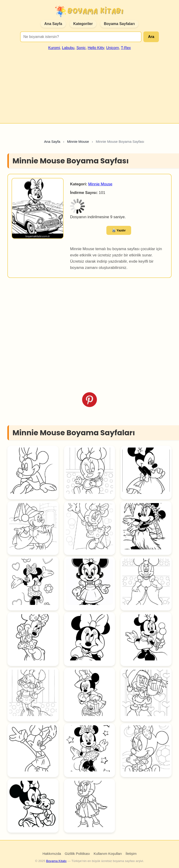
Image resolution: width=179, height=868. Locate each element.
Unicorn (113, 48)
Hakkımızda (52, 854)
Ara (151, 37)
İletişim (131, 854)
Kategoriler (83, 24)
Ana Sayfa (53, 24)
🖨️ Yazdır (119, 230)
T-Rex (126, 48)
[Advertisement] (89, 85)
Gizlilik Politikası (77, 854)
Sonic (81, 48)
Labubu (68, 48)
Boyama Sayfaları (119, 24)
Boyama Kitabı (56, 861)
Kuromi (54, 48)
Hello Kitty (96, 48)
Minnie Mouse (100, 184)
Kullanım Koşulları (108, 854)
